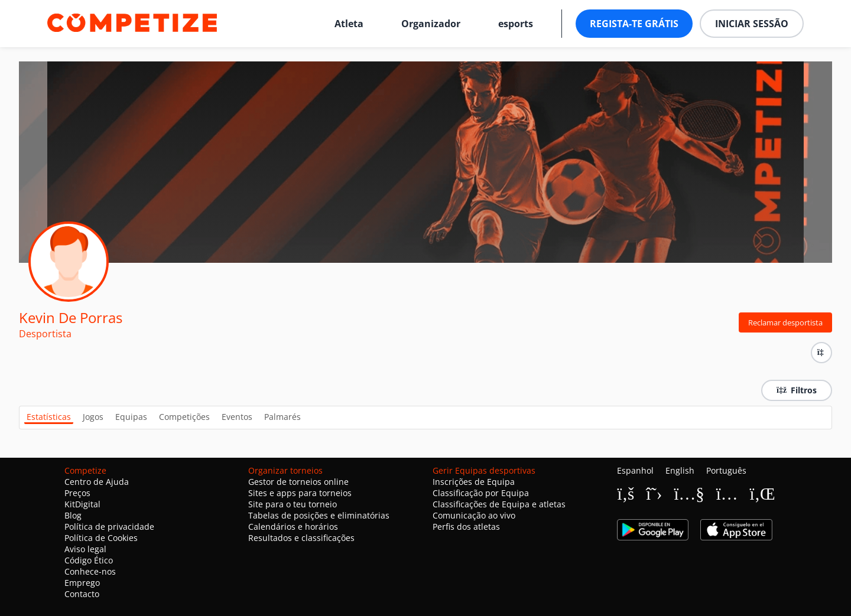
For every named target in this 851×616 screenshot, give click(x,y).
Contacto (82, 594)
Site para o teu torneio (293, 504)
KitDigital (82, 504)
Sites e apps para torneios (300, 493)
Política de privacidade (109, 527)
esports (516, 24)
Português (726, 470)
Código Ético (89, 560)
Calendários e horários (293, 527)
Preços (77, 493)
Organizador (431, 24)
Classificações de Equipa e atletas (499, 504)
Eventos (237, 417)
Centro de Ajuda (97, 482)
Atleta (349, 24)
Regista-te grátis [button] (634, 24)
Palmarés (282, 417)
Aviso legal (85, 549)
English (680, 470)
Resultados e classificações (301, 538)
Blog (73, 515)
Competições (184, 417)
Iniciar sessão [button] (752, 24)
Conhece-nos (90, 571)
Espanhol (635, 470)
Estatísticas (49, 417)
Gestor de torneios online (298, 482)
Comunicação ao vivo (474, 515)
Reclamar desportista (785, 322)
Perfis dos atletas (466, 527)
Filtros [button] (797, 390)
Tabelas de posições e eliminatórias (319, 515)
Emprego (82, 583)
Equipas (131, 417)
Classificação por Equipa (481, 493)
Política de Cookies (101, 538)
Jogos (93, 417)
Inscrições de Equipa (474, 482)
